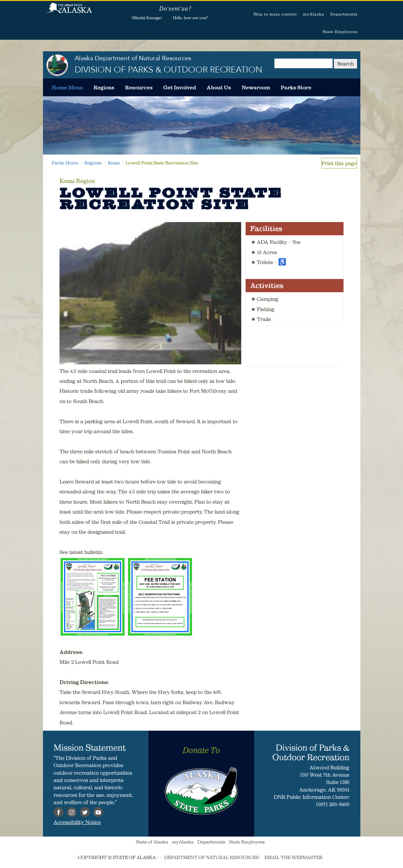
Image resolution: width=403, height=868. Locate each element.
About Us (219, 87)
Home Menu (67, 87)
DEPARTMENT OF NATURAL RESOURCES (212, 857)
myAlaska (314, 14)
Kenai (114, 163)
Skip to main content (275, 14)
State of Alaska (69, 12)
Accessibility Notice (77, 822)
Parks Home (65, 163)
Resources (139, 87)
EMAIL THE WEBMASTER (294, 857)
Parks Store (296, 87)
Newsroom (256, 87)
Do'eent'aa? (175, 9)
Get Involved (180, 87)
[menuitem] (67, 87)
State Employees (340, 32)
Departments (344, 14)
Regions (104, 87)
